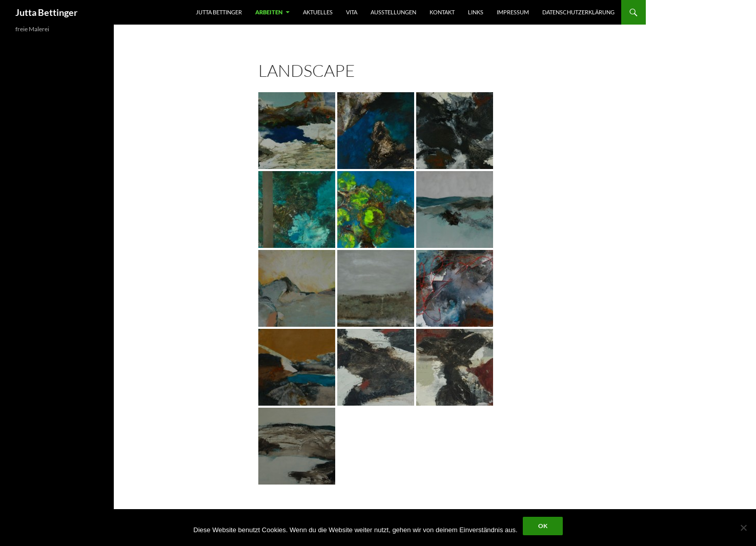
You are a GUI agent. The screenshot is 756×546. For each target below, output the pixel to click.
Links (476, 12)
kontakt (442, 12)
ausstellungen (393, 12)
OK (543, 526)
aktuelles (318, 12)
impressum (513, 12)
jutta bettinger (219, 12)
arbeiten (269, 12)
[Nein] (743, 528)
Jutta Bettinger (46, 12)
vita (352, 12)
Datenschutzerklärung (578, 12)
